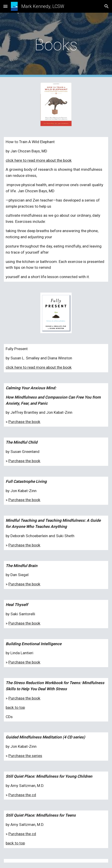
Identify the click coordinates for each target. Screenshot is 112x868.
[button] (5, 6)
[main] (56, 45)
